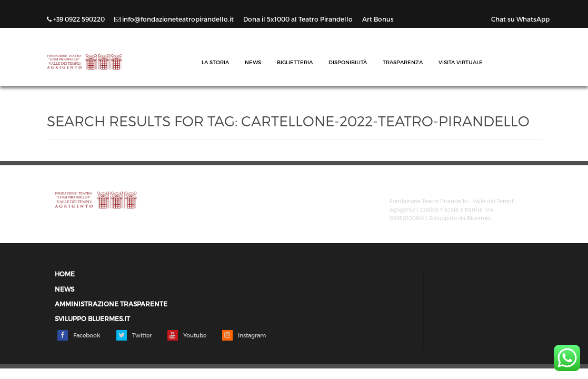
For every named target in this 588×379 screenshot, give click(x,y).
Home (65, 274)
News (253, 62)
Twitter (134, 335)
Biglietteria (295, 62)
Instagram (244, 335)
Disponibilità (348, 62)
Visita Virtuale (461, 62)
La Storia (215, 62)
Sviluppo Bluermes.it (92, 319)
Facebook (79, 335)
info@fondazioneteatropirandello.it (175, 19)
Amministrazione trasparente (111, 304)
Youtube (187, 335)
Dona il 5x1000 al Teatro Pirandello (299, 19)
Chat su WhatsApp (520, 19)
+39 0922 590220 (77, 19)
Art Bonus (378, 19)
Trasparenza (403, 62)
